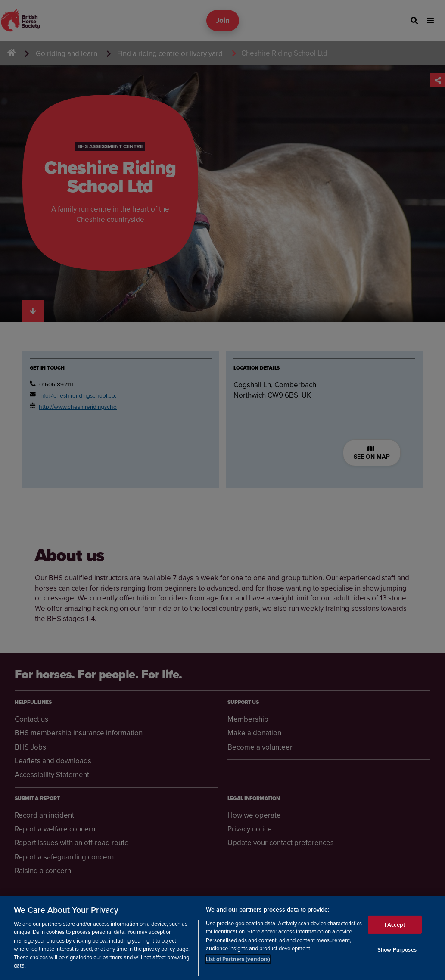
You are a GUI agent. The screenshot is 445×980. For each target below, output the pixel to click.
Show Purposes (397, 950)
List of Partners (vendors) (238, 959)
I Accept (395, 925)
